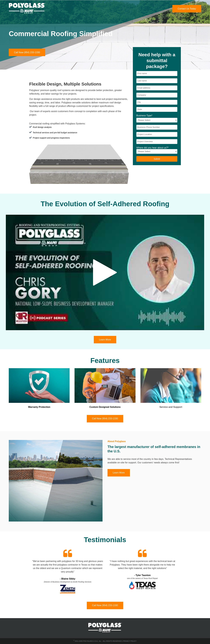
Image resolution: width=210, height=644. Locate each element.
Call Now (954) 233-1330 (27, 52)
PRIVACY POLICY (130, 641)
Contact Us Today (187, 9)
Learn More (105, 340)
